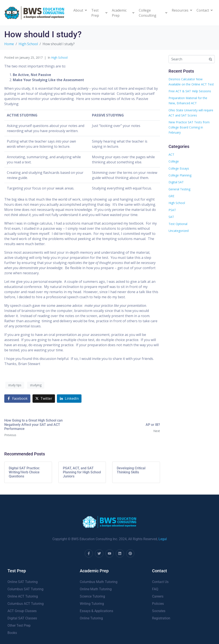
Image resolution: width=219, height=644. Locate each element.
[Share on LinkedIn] (69, 399)
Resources (182, 10)
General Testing (179, 189)
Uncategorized (179, 231)
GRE (171, 196)
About (80, 10)
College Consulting (153, 13)
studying (36, 385)
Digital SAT (176, 182)
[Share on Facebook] (17, 399)
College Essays (179, 168)
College (174, 161)
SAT (171, 217)
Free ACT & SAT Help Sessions (190, 91)
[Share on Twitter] (44, 399)
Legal (163, 539)
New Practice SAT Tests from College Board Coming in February (189, 127)
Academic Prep (123, 13)
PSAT (172, 210)
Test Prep (99, 13)
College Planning (180, 175)
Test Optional (178, 224)
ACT (171, 154)
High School (59, 57)
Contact (205, 10)
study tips (15, 385)
